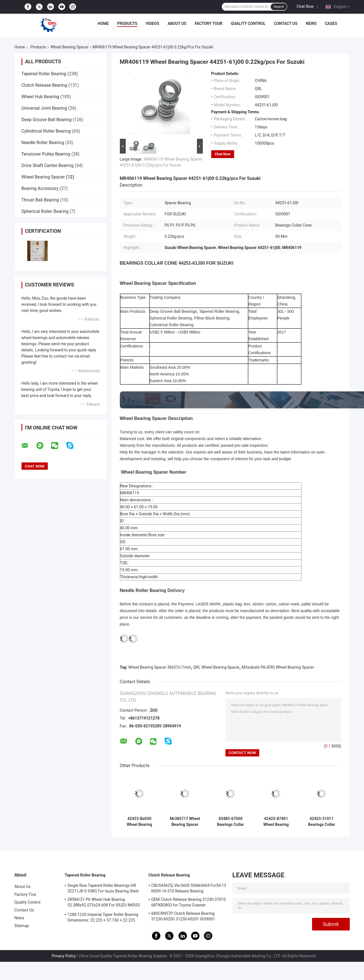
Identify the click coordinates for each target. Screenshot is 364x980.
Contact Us (286, 23)
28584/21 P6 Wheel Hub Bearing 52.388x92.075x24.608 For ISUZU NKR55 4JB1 (104, 903)
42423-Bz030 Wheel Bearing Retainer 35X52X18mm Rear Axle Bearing (140, 822)
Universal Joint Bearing (44, 108)
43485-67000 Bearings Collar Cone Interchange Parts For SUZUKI (230, 822)
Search (279, 7)
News (311, 23)
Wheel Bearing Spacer (70, 47)
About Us (177, 23)
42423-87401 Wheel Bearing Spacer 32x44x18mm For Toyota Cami (276, 822)
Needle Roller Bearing (43, 143)
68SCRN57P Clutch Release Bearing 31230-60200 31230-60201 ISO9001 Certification (183, 917)
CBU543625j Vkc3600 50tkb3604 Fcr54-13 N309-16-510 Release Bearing (189, 888)
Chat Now (305, 6)
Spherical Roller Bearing (45, 211)
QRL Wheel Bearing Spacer (216, 667)
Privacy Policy (64, 956)
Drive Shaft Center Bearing (48, 165)
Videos (152, 23)
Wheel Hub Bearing (40, 97)
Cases (331, 23)
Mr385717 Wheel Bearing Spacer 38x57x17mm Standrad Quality (185, 822)
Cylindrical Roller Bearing (46, 131)
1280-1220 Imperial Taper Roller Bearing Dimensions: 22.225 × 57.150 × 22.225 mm (103, 918)
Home (103, 23)
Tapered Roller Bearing (44, 74)
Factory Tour (209, 23)
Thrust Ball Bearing (40, 200)
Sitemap (22, 926)
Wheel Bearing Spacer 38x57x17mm (160, 667)
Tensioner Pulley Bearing (46, 154)
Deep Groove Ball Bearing (47, 120)
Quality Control (248, 23)
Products (127, 23)
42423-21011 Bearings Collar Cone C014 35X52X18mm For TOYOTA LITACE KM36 (322, 822)
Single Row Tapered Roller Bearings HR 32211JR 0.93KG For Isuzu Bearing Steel (103, 888)
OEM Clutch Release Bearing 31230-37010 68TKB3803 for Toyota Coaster (189, 902)
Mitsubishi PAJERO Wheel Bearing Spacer (278, 667)
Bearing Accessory (40, 188)
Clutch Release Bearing (44, 85)
